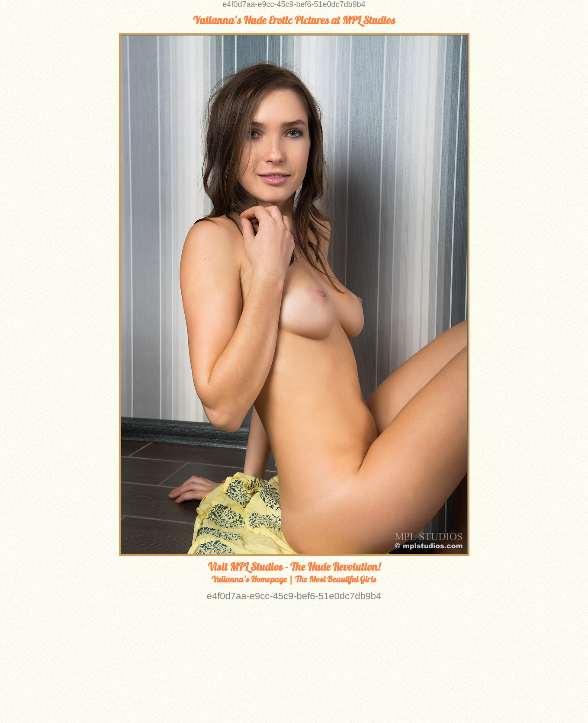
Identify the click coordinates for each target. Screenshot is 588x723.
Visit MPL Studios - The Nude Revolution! (294, 567)
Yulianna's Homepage (249, 579)
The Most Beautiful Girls (336, 579)
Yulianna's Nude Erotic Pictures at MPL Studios (294, 20)
